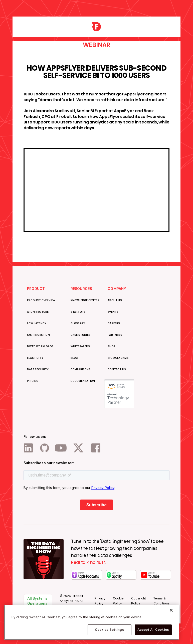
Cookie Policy (118, 601)
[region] (92, 622)
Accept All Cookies (153, 629)
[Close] (171, 610)
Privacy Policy (100, 601)
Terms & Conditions (161, 601)
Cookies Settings (110, 629)
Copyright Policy (139, 601)
